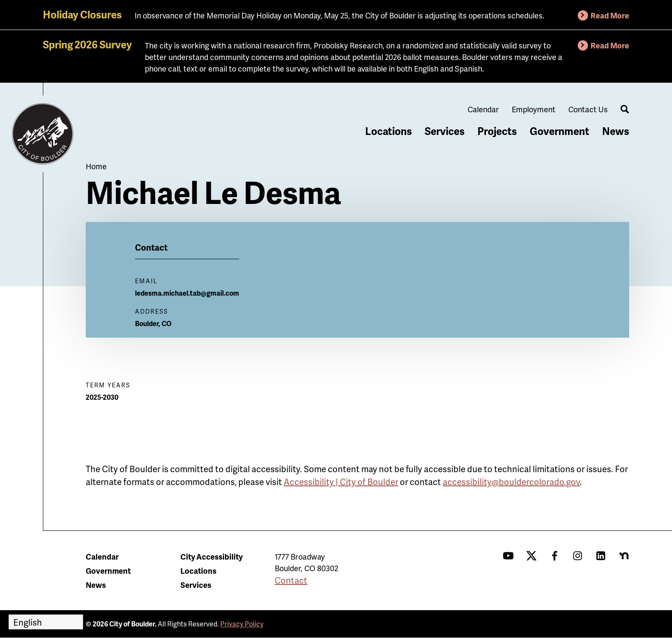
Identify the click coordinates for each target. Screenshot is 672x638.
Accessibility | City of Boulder (341, 482)
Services (445, 131)
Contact (291, 580)
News (616, 131)
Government (559, 131)
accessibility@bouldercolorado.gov (511, 482)
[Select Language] (46, 622)
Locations (388, 131)
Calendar (483, 109)
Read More (610, 15)
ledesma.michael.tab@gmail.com (187, 293)
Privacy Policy (242, 624)
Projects (497, 131)
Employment (534, 109)
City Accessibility (211, 556)
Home (96, 166)
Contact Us (588, 109)
